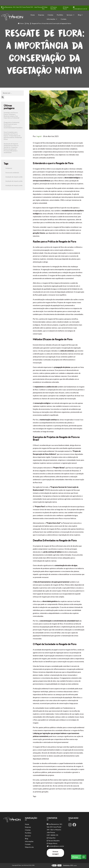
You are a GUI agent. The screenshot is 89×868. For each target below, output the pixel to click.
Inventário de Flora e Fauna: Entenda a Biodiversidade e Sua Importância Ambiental (11, 115)
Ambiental (9, 168)
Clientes (50, 15)
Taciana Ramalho (54, 8)
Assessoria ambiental (12, 173)
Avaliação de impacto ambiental (15, 177)
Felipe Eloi (45, 8)
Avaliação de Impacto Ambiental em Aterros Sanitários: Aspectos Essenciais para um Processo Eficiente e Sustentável (11, 148)
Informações (51, 19)
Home (33, 15)
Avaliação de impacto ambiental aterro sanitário (20, 181)
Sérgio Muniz (66, 8)
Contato (64, 19)
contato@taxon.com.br (80, 8)
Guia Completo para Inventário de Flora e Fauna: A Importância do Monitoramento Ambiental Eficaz (13, 136)
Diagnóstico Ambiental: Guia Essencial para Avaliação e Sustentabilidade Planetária (13, 125)
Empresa (41, 15)
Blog (79, 15)
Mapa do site (29, 847)
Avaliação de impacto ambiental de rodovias (19, 185)
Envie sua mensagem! (55, 853)
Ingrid (39, 136)
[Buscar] (3, 97)
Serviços (70, 15)
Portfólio (60, 15)
